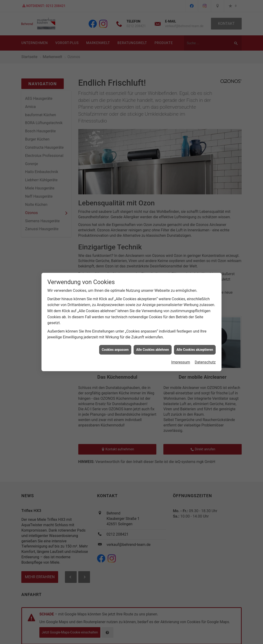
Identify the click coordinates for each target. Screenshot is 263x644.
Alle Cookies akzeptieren (195, 348)
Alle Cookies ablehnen (153, 348)
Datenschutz (205, 360)
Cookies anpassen (115, 348)
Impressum (181, 360)
